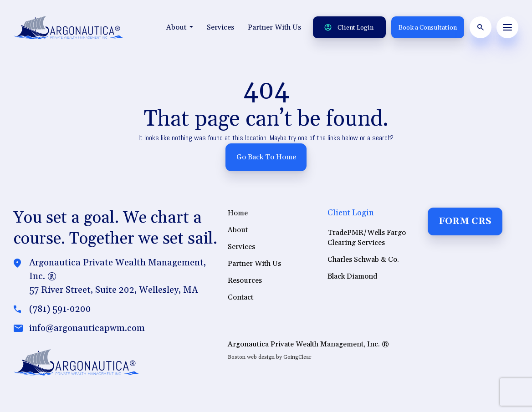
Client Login (349, 28)
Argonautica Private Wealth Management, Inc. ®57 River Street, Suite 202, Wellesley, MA (118, 277)
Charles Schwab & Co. (363, 259)
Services (220, 27)
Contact (240, 297)
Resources (245, 280)
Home (238, 213)
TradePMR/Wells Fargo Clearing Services (367, 238)
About (180, 27)
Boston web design (251, 357)
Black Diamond (352, 276)
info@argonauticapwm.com (87, 329)
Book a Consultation (428, 28)
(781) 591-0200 (60, 310)
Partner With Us (274, 27)
